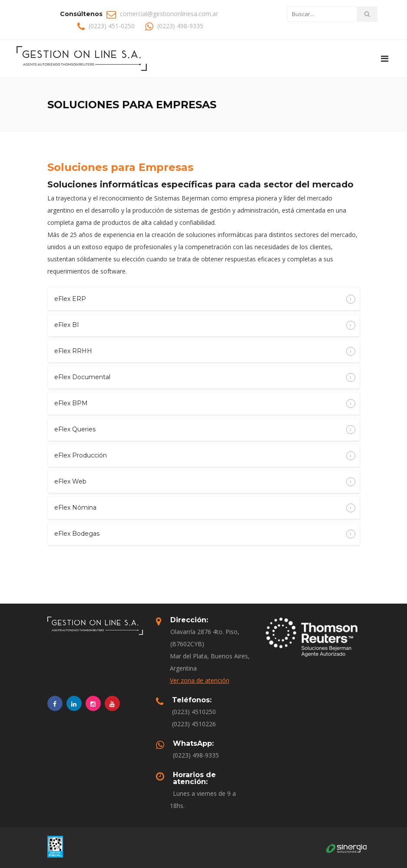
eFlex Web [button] (199, 482)
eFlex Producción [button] (199, 456)
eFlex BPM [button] (199, 404)
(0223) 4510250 (194, 712)
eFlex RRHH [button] (199, 351)
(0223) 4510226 (194, 724)
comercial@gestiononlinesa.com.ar (169, 14)
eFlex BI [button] (199, 325)
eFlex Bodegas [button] (199, 534)
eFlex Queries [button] (199, 430)
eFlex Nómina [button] (199, 508)
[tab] (204, 299)
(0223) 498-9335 (196, 755)
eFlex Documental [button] (199, 377)
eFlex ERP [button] (199, 299)
